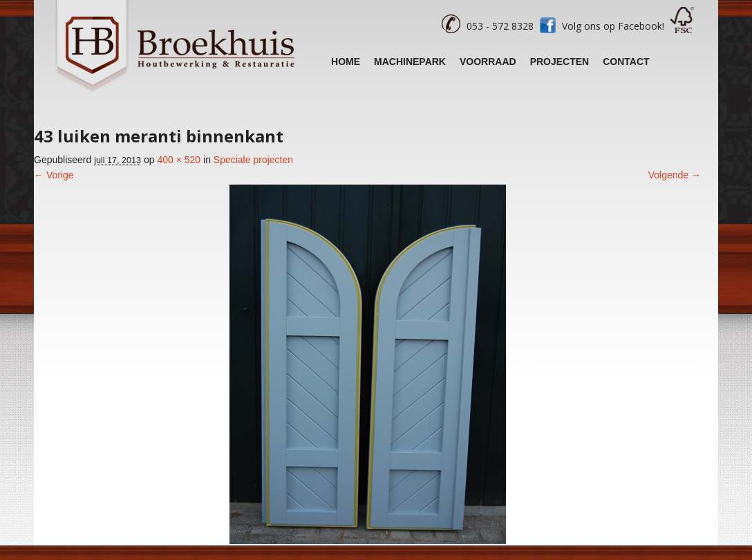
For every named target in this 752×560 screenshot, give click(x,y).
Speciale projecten (253, 160)
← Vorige (54, 175)
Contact (626, 62)
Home (346, 62)
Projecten (560, 62)
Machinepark (410, 62)
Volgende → (675, 175)
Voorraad (488, 62)
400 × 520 (179, 160)
